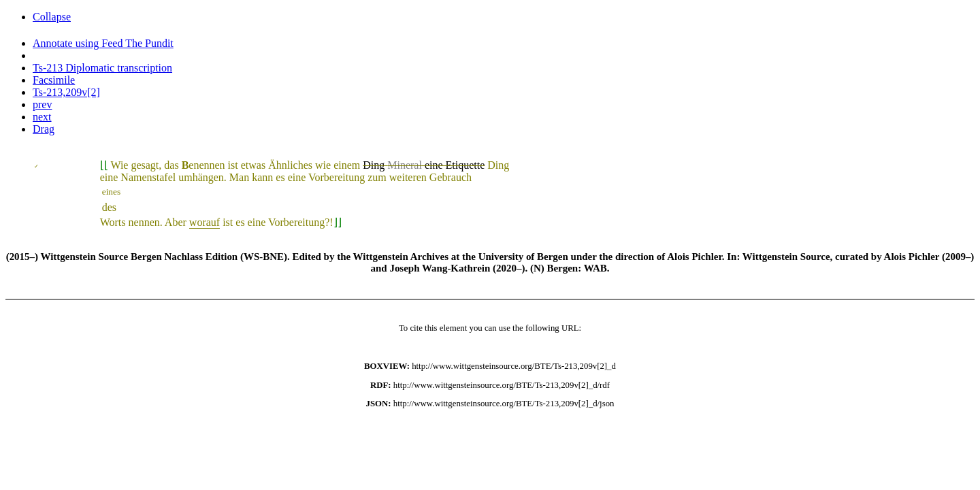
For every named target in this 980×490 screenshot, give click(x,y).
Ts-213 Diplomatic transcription (102, 68)
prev (42, 104)
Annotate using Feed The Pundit (103, 43)
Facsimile (54, 80)
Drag (44, 129)
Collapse (52, 17)
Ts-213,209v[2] (66, 92)
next (42, 117)
